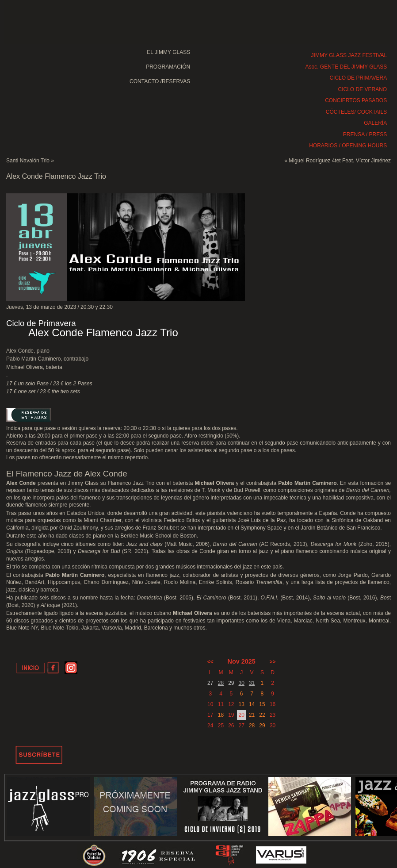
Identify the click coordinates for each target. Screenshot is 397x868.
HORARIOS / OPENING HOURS (348, 146)
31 (252, 683)
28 (221, 683)
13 (242, 704)
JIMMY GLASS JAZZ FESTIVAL (349, 55)
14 (252, 704)
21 (252, 715)
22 (262, 715)
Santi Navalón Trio (28, 161)
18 (221, 715)
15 (262, 704)
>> (273, 662)
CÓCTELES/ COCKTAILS (356, 112)
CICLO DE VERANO (363, 89)
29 (262, 726)
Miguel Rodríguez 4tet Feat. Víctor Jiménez (340, 161)
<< (210, 662)
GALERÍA (375, 123)
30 (242, 683)
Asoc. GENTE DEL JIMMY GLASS (346, 67)
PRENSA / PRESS (365, 134)
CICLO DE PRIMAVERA (358, 78)
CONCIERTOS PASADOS (356, 100)
